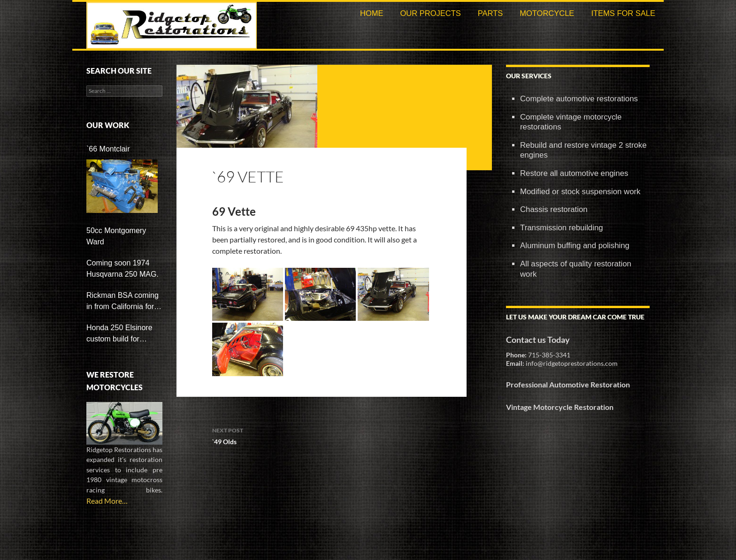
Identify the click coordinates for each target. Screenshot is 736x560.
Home (372, 13)
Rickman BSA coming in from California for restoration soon (123, 302)
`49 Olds (322, 435)
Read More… (107, 501)
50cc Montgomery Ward (116, 236)
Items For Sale (623, 13)
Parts (491, 13)
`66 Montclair (108, 149)
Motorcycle (547, 13)
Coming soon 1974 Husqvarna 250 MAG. (123, 269)
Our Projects (430, 13)
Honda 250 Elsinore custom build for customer (119, 334)
